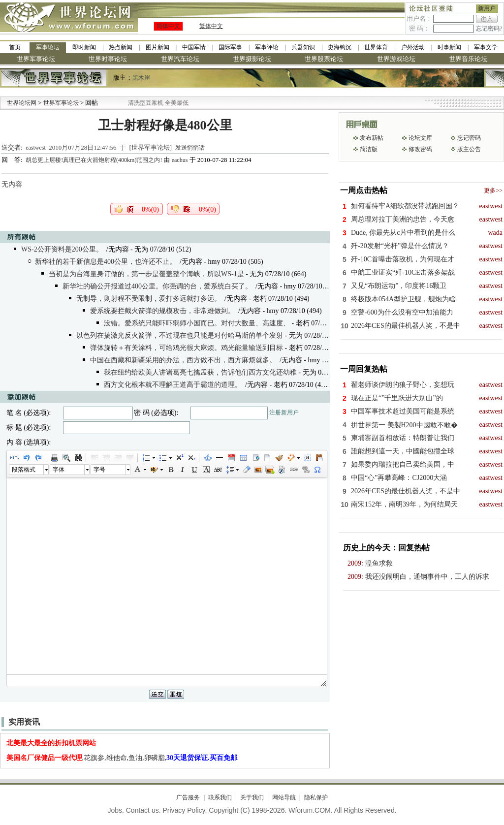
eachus (180, 160)
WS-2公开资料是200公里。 (62, 249)
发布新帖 (372, 138)
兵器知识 (303, 47)
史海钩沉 (340, 47)
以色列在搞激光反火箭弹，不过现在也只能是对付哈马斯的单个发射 (180, 335)
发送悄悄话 (190, 148)
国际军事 (230, 47)
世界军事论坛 (36, 59)
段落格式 (24, 470)
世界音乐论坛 (468, 59)
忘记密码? (489, 29)
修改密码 (420, 149)
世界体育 (376, 47)
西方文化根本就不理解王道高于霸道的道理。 (173, 385)
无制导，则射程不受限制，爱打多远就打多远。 (149, 299)
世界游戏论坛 (396, 59)
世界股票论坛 (324, 59)
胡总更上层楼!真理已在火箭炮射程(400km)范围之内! (94, 160)
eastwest (36, 148)
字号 (99, 470)
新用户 (487, 8)
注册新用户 (284, 412)
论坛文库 (420, 138)
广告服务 (188, 797)
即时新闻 (84, 47)
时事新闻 (449, 47)
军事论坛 (48, 47)
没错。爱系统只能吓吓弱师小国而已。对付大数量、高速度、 (197, 323)
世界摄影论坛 (252, 59)
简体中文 (168, 26)
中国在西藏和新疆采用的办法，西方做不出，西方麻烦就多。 (183, 360)
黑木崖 (141, 78)
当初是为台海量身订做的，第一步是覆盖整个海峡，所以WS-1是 (146, 274)
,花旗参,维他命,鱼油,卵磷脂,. (123, 758)
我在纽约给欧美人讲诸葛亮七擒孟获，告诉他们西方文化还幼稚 (200, 372)
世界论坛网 (22, 103)
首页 (15, 47)
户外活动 (413, 47)
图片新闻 (157, 47)
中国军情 (194, 47)
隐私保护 (316, 797)
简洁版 (369, 149)
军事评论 (267, 47)
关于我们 (252, 797)
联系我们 (220, 797)
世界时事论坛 (108, 59)
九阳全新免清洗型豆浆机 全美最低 (156, 103)
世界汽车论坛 (180, 59)
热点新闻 (121, 47)
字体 (59, 470)
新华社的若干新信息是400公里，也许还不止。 (106, 262)
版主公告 (469, 149)
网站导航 (284, 797)
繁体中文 (211, 26)
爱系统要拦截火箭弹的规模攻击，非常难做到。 (162, 311)
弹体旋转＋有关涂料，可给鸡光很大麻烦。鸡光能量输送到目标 (187, 348)
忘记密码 (469, 138)
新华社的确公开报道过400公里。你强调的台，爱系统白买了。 (157, 286)
